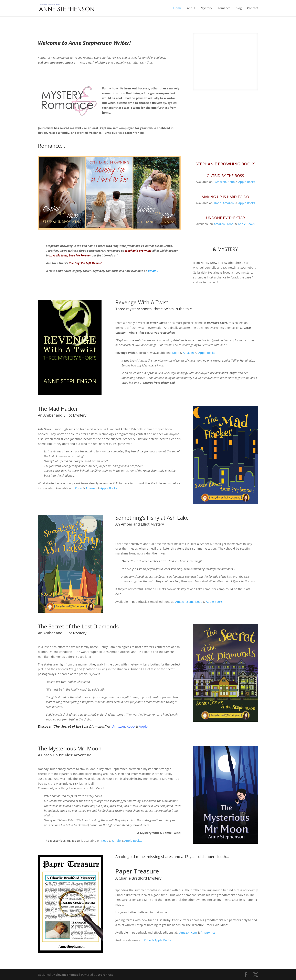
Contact (253, 8)
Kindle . (153, 281)
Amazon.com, (184, 612)
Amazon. (220, 234)
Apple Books (247, 192)
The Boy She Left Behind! (86, 273)
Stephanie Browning (138, 260)
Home (177, 8)
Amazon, (221, 192)
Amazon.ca (208, 942)
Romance (224, 8)
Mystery (207, 8)
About (191, 8)
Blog (239, 8)
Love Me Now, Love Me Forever (71, 265)
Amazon (228, 213)
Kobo (231, 192)
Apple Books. (133, 851)
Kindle (116, 851)
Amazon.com (188, 942)
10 (241, 152)
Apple (143, 736)
